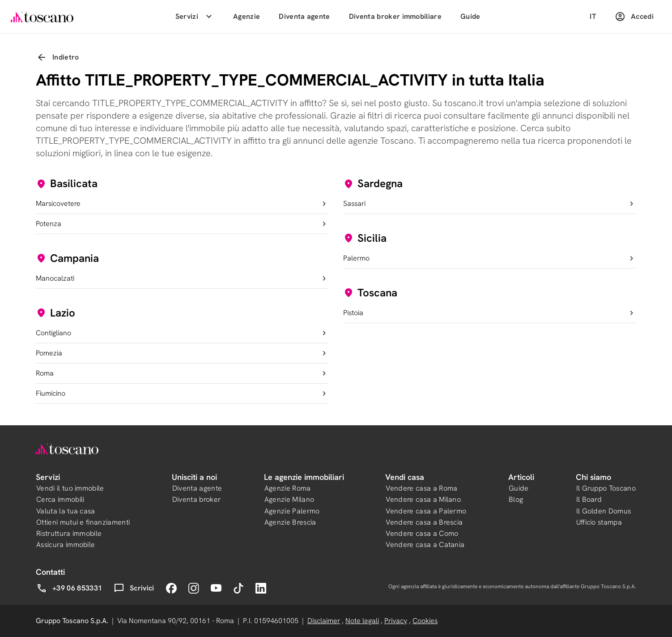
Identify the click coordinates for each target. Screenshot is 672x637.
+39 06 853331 (69, 588)
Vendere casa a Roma (421, 488)
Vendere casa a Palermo (426, 511)
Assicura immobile (66, 545)
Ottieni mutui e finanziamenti (83, 522)
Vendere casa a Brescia (424, 522)
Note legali (362, 621)
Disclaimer (324, 621)
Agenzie (247, 16)
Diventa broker (196, 499)
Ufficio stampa (599, 522)
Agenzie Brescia (290, 522)
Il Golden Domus (604, 511)
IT (593, 16)
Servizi (195, 17)
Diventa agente (304, 16)
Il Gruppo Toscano (606, 488)
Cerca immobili (60, 499)
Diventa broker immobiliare (395, 16)
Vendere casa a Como (422, 533)
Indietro (58, 57)
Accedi (634, 17)
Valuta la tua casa (66, 511)
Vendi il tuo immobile (70, 488)
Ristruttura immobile (69, 533)
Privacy (396, 621)
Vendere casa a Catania (425, 545)
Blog (516, 499)
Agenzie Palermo (292, 511)
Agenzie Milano (289, 499)
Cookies (425, 621)
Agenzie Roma (288, 488)
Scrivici (134, 588)
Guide (470, 16)
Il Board (589, 499)
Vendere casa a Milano (423, 499)
